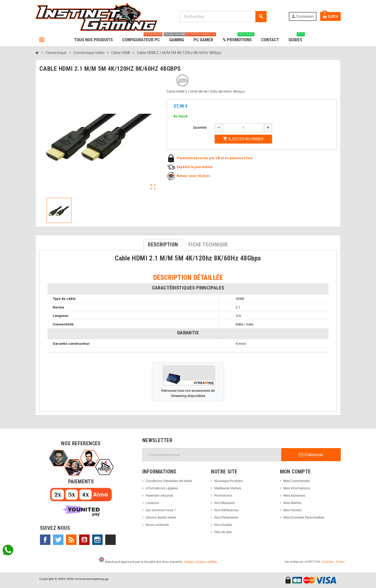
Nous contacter (157, 525)
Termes (340, 562)
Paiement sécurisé (159, 495)
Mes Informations (297, 488)
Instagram (97, 540)
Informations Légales (162, 488)
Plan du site (223, 532)
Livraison (152, 503)
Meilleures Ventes (228, 488)
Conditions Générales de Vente (169, 481)
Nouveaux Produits (228, 481)
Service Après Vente (161, 517)
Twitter (58, 540)
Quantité (200, 127)
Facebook (45, 540)
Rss (71, 540)
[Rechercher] (223, 17)
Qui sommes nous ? (161, 510)
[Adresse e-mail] (212, 455)
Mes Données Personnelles (304, 517)
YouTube (84, 540)
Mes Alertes (292, 503)
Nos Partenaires (226, 517)
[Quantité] (243, 128)
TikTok (110, 540)
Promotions (223, 495)
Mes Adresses (294, 495)
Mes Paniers (292, 510)
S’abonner (311, 455)
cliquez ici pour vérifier (200, 562)
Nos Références (227, 510)
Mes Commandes (297, 481)
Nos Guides (223, 525)
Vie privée (327, 562)
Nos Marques (225, 503)
